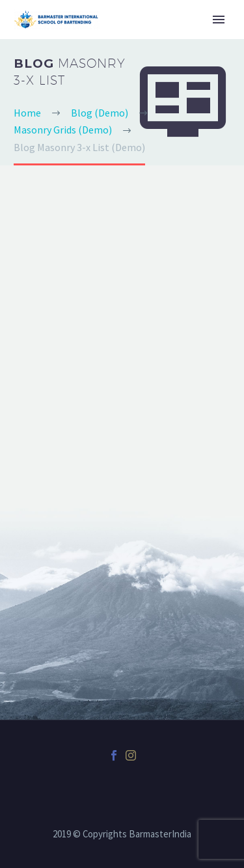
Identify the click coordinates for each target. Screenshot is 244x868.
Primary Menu (219, 20)
